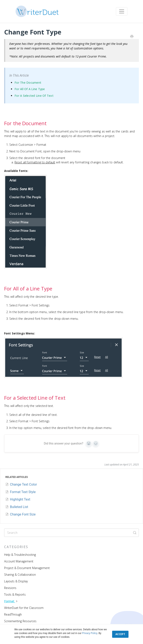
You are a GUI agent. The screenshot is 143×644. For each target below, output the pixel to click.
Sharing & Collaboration (20, 575)
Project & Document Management (27, 568)
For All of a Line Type (30, 89)
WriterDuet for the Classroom (24, 608)
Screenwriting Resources (20, 621)
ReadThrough (13, 614)
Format (11, 601)
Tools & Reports (15, 594)
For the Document (28, 83)
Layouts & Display (16, 581)
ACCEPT (120, 634)
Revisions (10, 588)
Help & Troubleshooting (20, 555)
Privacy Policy (90, 633)
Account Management (19, 561)
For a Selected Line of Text (34, 96)
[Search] (71, 533)
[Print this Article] (132, 37)
